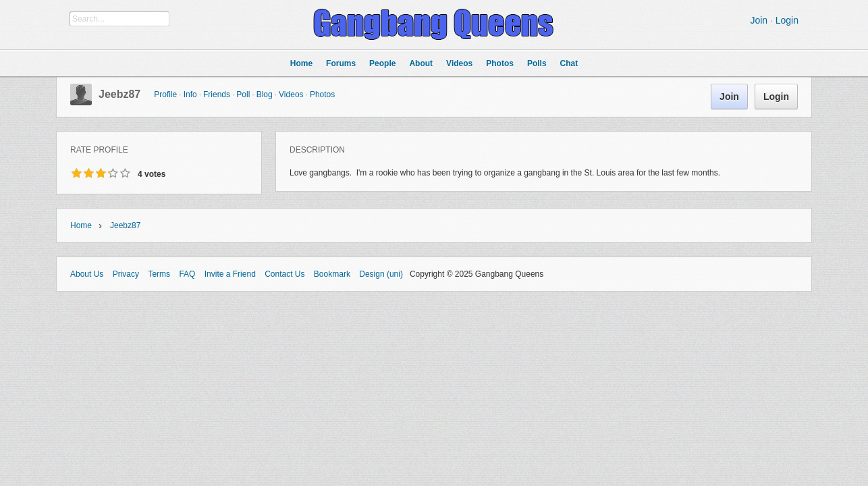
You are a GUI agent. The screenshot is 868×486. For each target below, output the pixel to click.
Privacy (126, 274)
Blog (265, 94)
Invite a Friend (230, 274)
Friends (217, 94)
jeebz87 (119, 94)
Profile (165, 94)
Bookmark (332, 274)
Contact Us (284, 274)
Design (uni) (381, 274)
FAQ (187, 274)
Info (190, 94)
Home (81, 225)
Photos (322, 94)
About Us (87, 274)
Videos (291, 94)
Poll (243, 94)
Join (759, 20)
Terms (159, 274)
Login (787, 20)
